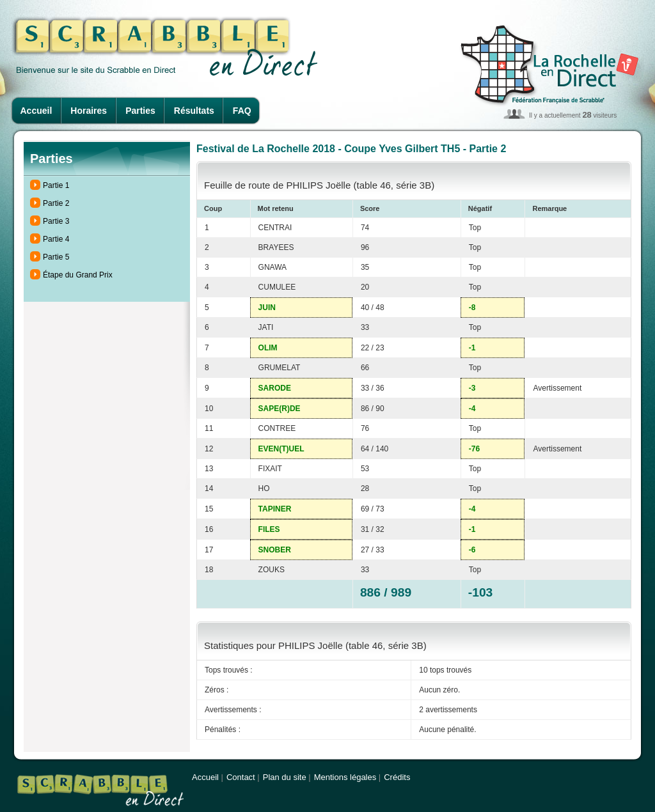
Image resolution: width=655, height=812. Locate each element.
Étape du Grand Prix (78, 275)
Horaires (89, 111)
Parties (140, 111)
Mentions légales (345, 777)
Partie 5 (56, 257)
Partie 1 (56, 185)
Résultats (194, 111)
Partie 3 (56, 221)
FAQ (242, 111)
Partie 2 (56, 203)
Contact (241, 777)
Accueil (36, 111)
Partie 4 (56, 239)
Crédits (397, 777)
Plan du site (285, 777)
